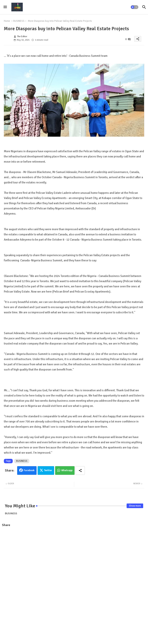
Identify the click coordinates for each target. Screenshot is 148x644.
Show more (135, 506)
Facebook (29, 470)
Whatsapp (67, 470)
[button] (135, 7)
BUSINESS (19, 21)
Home (7, 21)
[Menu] (5, 7)
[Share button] (80, 470)
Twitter (48, 470)
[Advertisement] (74, 558)
